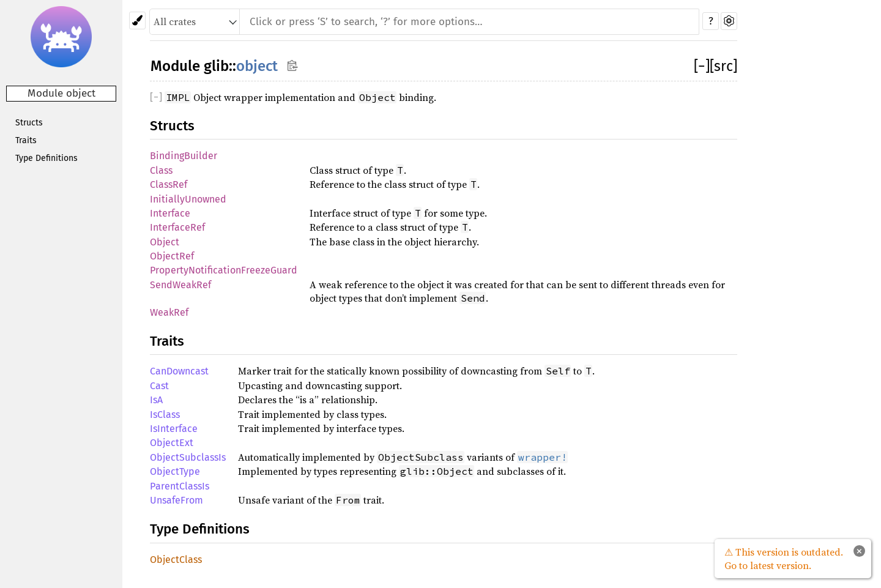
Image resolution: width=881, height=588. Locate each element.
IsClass (165, 415)
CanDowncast (179, 371)
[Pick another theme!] (137, 20)
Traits (26, 140)
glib (216, 66)
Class (161, 170)
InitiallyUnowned (188, 199)
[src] (723, 66)
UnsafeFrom (177, 500)
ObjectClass (176, 560)
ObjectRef (172, 256)
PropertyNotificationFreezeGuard (224, 270)
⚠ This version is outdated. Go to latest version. (784, 559)
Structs (29, 123)
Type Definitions (46, 158)
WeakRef (169, 312)
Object (165, 242)
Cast (159, 386)
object (257, 66)
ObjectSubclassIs (188, 457)
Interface (170, 213)
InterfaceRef (177, 227)
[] (702, 66)
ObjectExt (172, 443)
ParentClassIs (180, 486)
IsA (156, 400)
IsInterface (174, 429)
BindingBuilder (184, 156)
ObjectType (175, 471)
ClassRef (169, 184)
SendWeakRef (180, 285)
